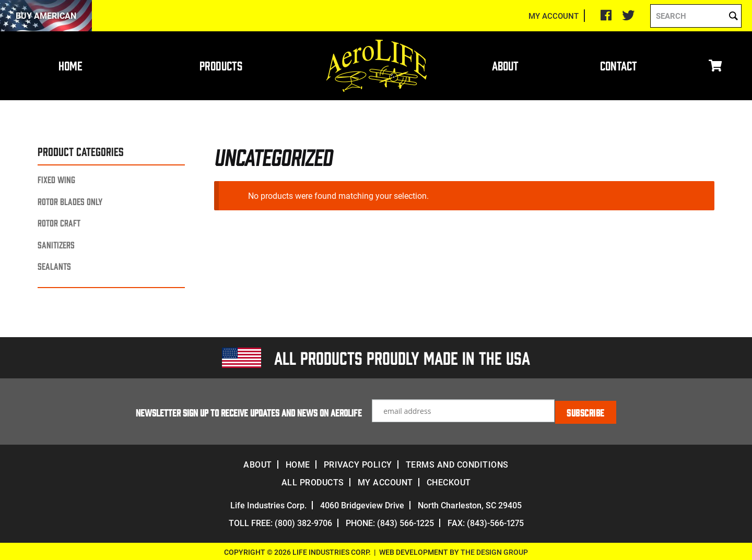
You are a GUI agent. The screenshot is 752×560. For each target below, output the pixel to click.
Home (70, 65)
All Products (313, 480)
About (505, 65)
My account (385, 480)
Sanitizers (56, 245)
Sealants (54, 266)
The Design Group (494, 550)
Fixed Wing (56, 179)
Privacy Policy (358, 463)
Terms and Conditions (457, 463)
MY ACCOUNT (554, 16)
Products (221, 65)
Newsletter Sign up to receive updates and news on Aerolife (249, 411)
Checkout (449, 480)
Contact (619, 65)
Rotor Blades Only (70, 201)
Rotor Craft (59, 223)
